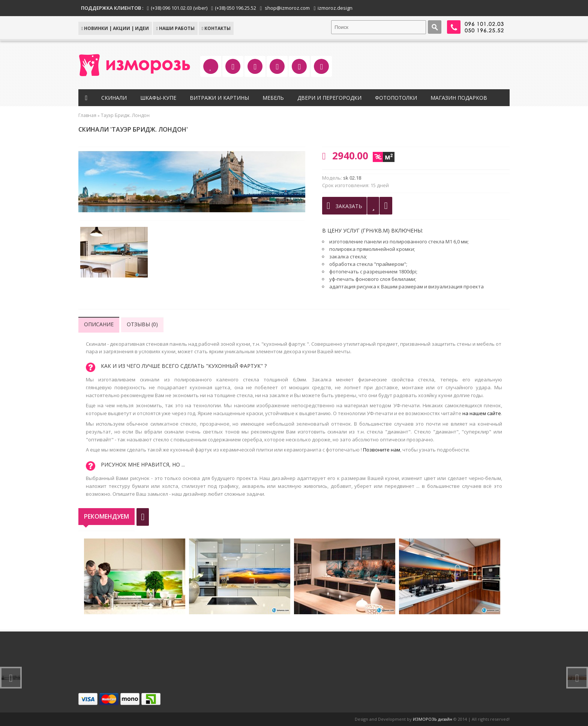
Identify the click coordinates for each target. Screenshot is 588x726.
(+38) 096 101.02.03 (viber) (179, 8)
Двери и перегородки (329, 98)
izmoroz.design (335, 8)
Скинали (114, 98)
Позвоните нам (382, 450)
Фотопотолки (396, 98)
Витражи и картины (219, 98)
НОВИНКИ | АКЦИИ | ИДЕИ (115, 28)
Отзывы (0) (142, 324)
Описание (99, 324)
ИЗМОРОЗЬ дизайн (433, 719)
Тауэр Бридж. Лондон (125, 115)
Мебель (273, 98)
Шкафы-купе (158, 98)
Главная (87, 115)
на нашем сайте (482, 413)
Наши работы (175, 28)
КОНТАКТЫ (216, 28)
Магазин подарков (459, 98)
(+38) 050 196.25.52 (235, 8)
